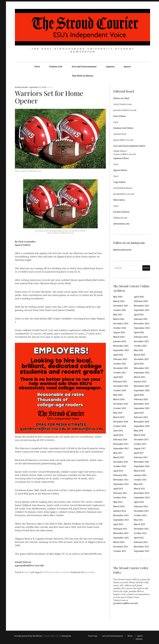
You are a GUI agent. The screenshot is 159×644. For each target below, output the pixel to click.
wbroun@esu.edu (121, 224)
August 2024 (119, 332)
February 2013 (120, 529)
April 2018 (118, 435)
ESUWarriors (48, 572)
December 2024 (121, 323)
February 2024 (141, 337)
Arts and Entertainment (84, 67)
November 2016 (141, 462)
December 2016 (121, 462)
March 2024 (119, 337)
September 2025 (142, 310)
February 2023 (120, 359)
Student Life (56, 67)
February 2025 (141, 319)
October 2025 (120, 310)
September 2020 (142, 390)
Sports (127, 67)
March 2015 (139, 489)
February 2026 (141, 301)
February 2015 (120, 493)
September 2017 (121, 448)
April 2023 (118, 355)
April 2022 (139, 364)
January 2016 (140, 475)
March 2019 (119, 417)
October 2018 (120, 426)
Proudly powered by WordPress (28, 636)
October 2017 (140, 444)
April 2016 (118, 471)
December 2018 (121, 422)
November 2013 (121, 515)
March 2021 (139, 377)
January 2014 (120, 511)
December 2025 (121, 306)
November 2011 (141, 547)
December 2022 (141, 359)
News (37, 67)
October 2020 (120, 390)
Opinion (110, 67)
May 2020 (118, 395)
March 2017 (119, 457)
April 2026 (139, 297)
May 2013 (138, 520)
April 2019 (139, 413)
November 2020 (141, 386)
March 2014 (119, 506)
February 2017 (141, 457)
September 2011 (142, 551)
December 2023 (141, 341)
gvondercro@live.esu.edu (125, 603)
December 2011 (121, 547)
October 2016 (120, 466)
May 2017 (118, 453)
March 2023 (139, 355)
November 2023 (121, 346)
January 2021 (140, 381)
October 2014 (120, 498)
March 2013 (139, 524)
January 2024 (120, 341)
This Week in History (83, 76)
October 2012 (140, 533)
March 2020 (119, 399)
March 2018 (139, 435)
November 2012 (121, 533)
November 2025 (141, 306)
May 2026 (118, 297)
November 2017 (121, 444)
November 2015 (121, 480)
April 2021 (118, 377)
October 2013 (140, 515)
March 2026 (119, 301)
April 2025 (139, 315)
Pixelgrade (66, 636)
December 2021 (121, 368)
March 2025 (119, 319)
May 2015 (138, 484)
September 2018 (142, 426)
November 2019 (141, 404)
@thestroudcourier (122, 250)
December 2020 (121, 386)
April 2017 (139, 453)
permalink (90, 572)
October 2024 (120, 328)
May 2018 (138, 431)
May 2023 (138, 350)
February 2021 (120, 381)
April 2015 (118, 489)
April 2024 (139, 332)
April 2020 (139, 395)
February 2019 (141, 417)
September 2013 (121, 520)
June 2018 (118, 431)
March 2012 (119, 542)
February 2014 (141, 506)
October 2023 (140, 346)
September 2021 (142, 373)
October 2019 (120, 408)
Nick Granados (63, 572)
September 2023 (121, 350)
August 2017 (140, 448)
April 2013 (118, 524)
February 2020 (141, 399)
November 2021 (141, 368)
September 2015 (121, 484)
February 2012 (141, 542)
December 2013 (141, 511)
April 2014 (139, 502)
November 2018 (141, 422)
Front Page (93, 636)
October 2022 (120, 364)
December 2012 (141, 529)
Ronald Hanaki (22, 87)
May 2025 (118, 315)
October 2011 (120, 551)
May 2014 (118, 502)
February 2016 (120, 475)
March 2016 (139, 471)
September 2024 (142, 328)
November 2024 (141, 323)
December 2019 (121, 404)
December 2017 (141, 439)
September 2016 (142, 466)
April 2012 (139, 538)
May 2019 (118, 413)
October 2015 (140, 480)
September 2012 (121, 538)
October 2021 (120, 373)
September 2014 (142, 498)
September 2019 (142, 408)
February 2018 (120, 439)
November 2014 (141, 493)
